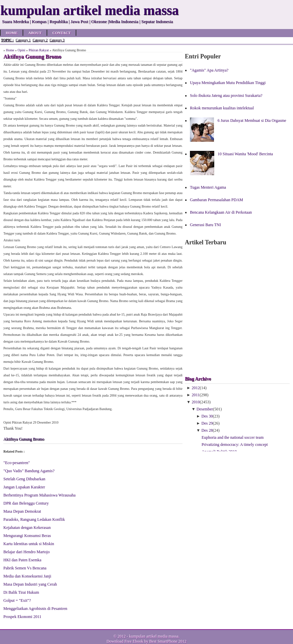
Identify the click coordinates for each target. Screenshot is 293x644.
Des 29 (207, 423)
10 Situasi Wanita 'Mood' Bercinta (245, 154)
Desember (205, 409)
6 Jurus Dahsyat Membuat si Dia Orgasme (252, 120)
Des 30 (207, 416)
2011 (196, 395)
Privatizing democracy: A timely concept (235, 445)
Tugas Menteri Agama (208, 187)
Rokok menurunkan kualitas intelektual (222, 108)
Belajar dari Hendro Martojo (27, 552)
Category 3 (57, 40)
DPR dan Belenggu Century (26, 503)
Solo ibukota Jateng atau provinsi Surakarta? (226, 96)
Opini (21, 50)
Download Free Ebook (125, 641)
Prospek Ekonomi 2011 (22, 617)
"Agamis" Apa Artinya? (209, 70)
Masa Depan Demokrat (22, 511)
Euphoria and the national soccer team (233, 437)
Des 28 (207, 430)
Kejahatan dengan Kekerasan (27, 528)
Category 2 (40, 40)
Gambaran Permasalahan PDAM (216, 200)
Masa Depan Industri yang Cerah (30, 584)
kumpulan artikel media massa (154, 636)
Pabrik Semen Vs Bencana (25, 568)
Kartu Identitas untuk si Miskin (29, 544)
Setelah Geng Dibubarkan (24, 479)
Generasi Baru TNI (205, 225)
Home (12, 33)
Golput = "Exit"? (17, 600)
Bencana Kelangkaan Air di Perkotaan (221, 212)
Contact (62, 33)
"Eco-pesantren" (17, 463)
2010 (196, 402)
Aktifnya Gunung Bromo (24, 439)
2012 (196, 388)
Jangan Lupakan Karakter (24, 487)
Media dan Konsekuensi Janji (27, 576)
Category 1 (23, 40)
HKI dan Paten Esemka (22, 560)
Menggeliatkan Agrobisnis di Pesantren (35, 609)
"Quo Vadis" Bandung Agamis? (29, 471)
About (35, 33)
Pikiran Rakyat (39, 50)
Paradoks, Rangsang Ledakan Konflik (34, 519)
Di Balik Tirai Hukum (21, 592)
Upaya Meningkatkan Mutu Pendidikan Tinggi (228, 83)
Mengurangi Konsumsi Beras (27, 536)
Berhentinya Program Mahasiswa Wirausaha (40, 495)
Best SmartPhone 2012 (168, 641)
